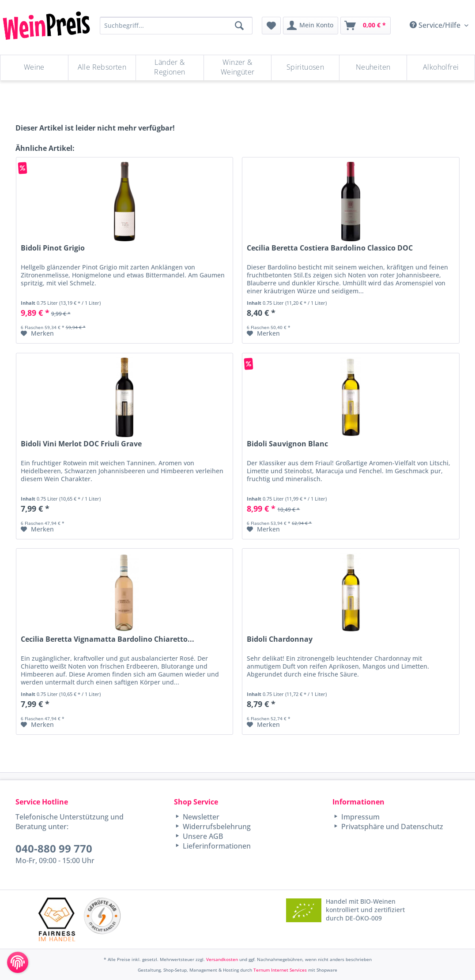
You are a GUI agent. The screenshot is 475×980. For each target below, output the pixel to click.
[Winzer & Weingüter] (238, 68)
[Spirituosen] (305, 68)
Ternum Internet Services (280, 970)
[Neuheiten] (373, 68)
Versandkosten (222, 959)
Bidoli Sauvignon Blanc (287, 444)
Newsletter (200, 817)
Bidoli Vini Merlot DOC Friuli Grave (81, 444)
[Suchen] (239, 26)
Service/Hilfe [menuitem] (436, 25)
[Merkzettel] (271, 26)
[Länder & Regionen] (170, 68)
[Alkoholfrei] (441, 68)
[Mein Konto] (311, 26)
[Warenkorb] (366, 26)
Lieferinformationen (216, 846)
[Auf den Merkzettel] (37, 333)
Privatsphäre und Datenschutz (391, 827)
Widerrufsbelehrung (216, 827)
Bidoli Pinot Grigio (53, 248)
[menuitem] (271, 26)
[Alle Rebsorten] (102, 68)
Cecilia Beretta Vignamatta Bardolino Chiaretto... (107, 639)
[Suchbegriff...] (176, 26)
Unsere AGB (202, 836)
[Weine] (34, 68)
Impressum (360, 817)
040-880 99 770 (54, 848)
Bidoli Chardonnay (280, 639)
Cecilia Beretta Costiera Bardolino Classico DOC (330, 248)
